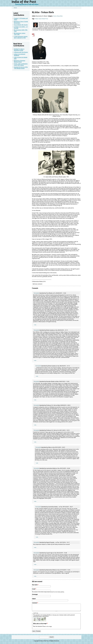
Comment (35, 603)
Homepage (35, 595)
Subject (34, 599)
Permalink (36, 293)
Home (15, 8)
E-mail (34, 589)
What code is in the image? (40, 624)
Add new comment (37, 284)
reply (35, 325)
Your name (35, 585)
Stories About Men (58, 16)
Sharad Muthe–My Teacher (21, 25)
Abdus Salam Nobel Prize (42, 19)
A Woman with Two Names (21, 52)
